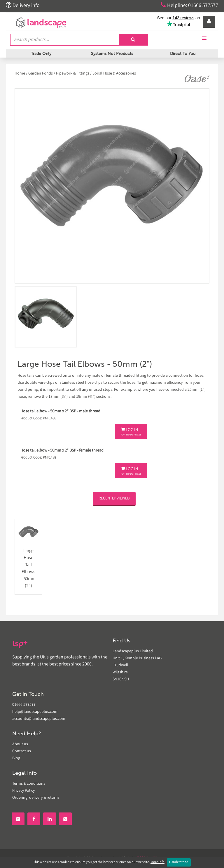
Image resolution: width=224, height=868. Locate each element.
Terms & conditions (29, 784)
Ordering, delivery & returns (36, 798)
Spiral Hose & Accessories (114, 74)
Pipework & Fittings (73, 74)
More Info (157, 862)
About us (20, 744)
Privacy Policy (23, 791)
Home (20, 74)
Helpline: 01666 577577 (189, 5)
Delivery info (23, 5)
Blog (16, 758)
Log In (131, 432)
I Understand (179, 862)
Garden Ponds (41, 74)
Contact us (22, 751)
